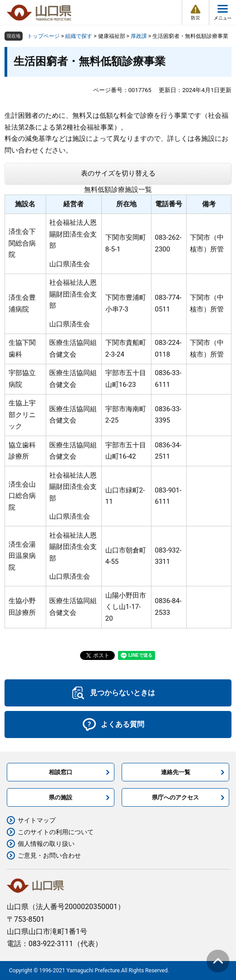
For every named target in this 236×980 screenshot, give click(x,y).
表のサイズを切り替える (118, 173)
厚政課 (139, 36)
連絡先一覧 (176, 772)
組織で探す (79, 36)
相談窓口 (61, 772)
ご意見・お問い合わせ (49, 855)
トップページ (43, 36)
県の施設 (61, 797)
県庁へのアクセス (175, 797)
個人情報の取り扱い (46, 844)
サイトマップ (37, 820)
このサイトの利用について (56, 832)
